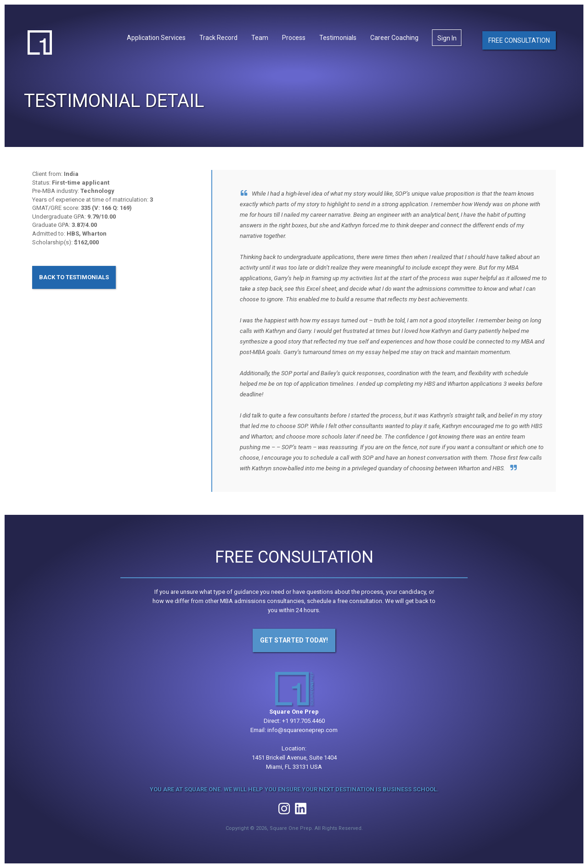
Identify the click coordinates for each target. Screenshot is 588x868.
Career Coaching (394, 38)
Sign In (447, 38)
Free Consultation (519, 40)
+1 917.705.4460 (303, 721)
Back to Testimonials (74, 277)
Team (260, 38)
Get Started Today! (294, 640)
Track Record (218, 38)
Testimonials (338, 38)
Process (294, 38)
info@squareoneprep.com (302, 730)
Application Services (156, 38)
